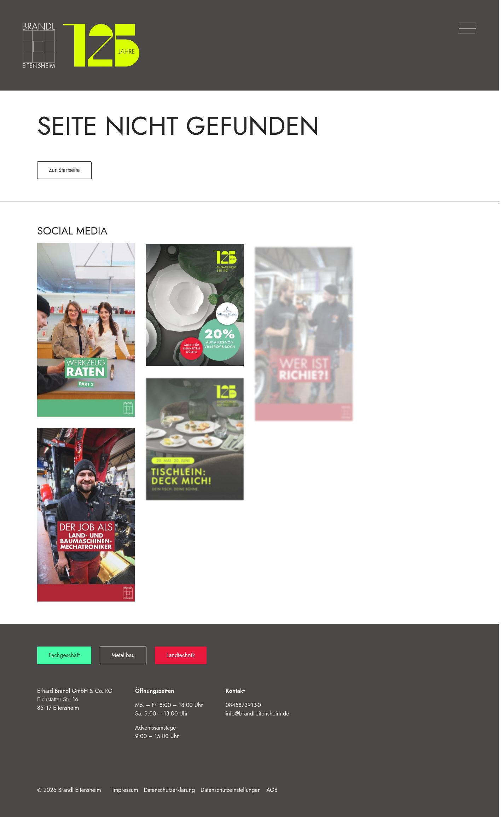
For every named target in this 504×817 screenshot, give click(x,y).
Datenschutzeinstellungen (231, 790)
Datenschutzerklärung (170, 790)
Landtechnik (181, 655)
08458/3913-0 (243, 705)
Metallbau (123, 655)
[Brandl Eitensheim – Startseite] (39, 45)
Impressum (125, 790)
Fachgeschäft (64, 655)
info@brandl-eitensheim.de (257, 714)
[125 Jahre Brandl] (101, 45)
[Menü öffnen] (468, 28)
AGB (272, 790)
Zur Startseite (64, 170)
